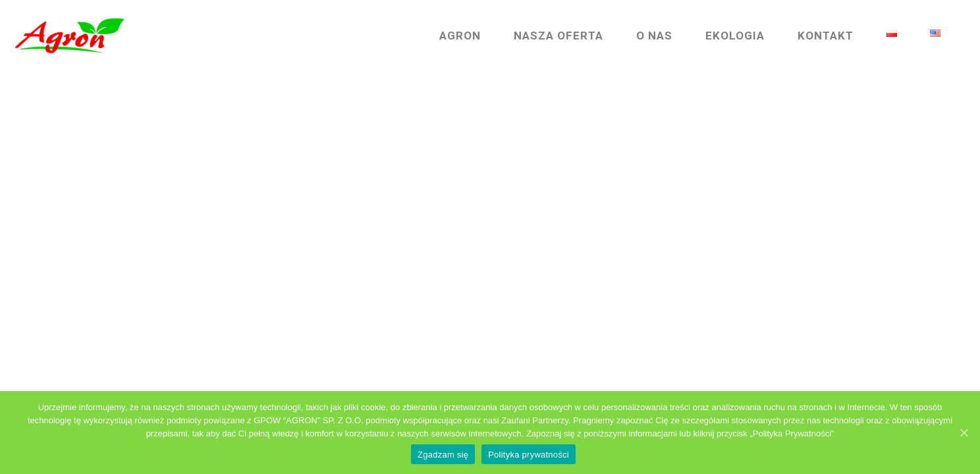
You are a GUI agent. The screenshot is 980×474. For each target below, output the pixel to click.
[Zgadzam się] (964, 433)
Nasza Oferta (545, 36)
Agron (447, 36)
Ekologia (722, 36)
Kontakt (812, 36)
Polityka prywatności (529, 455)
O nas (641, 36)
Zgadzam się (443, 455)
